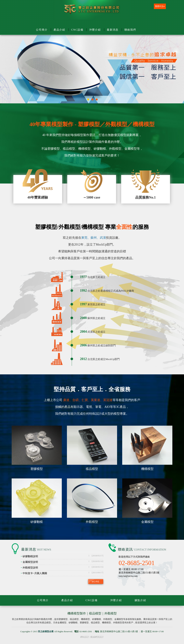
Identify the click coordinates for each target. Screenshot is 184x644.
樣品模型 (92, 469)
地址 (97, 631)
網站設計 (85, 637)
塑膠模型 (37, 469)
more (96, 581)
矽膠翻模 (37, 522)
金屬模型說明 (63, 562)
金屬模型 (147, 522)
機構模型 (147, 469)
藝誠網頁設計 (97, 637)
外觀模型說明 (63, 567)
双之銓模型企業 (92, 11)
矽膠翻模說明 (63, 556)
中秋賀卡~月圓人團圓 (63, 573)
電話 (76, 631)
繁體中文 (160, 6)
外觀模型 (92, 522)
